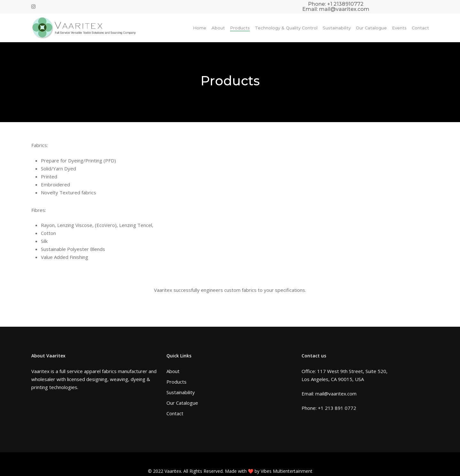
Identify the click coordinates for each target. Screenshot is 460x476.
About (173, 371)
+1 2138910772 (345, 4)
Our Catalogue (182, 403)
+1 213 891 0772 (337, 408)
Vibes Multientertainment (287, 471)
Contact (175, 413)
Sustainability (181, 392)
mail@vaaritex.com (344, 9)
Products (176, 382)
